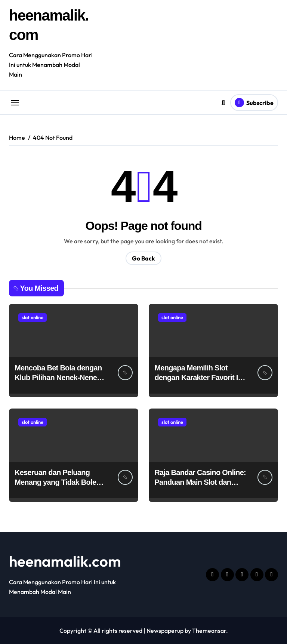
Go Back (143, 258)
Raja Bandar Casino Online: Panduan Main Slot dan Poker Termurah (200, 482)
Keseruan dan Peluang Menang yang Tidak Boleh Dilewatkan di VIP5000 (58, 482)
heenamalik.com (65, 561)
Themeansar (209, 631)
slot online (33, 317)
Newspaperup (165, 631)
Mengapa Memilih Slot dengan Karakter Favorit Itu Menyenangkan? (199, 378)
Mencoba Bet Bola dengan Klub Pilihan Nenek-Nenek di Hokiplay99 (58, 378)
